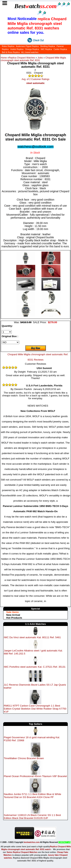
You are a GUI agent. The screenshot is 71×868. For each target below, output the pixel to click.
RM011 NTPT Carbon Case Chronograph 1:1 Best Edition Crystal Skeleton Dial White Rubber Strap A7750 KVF (35, 709)
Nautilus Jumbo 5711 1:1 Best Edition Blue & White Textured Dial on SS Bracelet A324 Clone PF (32, 796)
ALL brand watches (30, 52)
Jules (40, 58)
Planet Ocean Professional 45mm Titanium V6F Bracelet (35, 776)
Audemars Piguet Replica (27, 46)
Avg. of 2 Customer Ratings (35, 79)
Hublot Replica (17, 49)
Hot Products (14, 618)
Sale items (12, 612)
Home (4, 58)
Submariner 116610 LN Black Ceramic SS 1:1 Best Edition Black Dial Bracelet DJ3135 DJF (32, 817)
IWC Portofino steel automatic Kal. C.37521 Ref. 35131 (35, 667)
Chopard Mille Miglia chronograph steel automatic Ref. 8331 (33, 59)
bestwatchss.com (32, 842)
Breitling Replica (48, 46)
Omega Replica (32, 49)
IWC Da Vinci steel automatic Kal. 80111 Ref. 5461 (32, 637)
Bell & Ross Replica (11, 52)
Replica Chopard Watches (22, 58)
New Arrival (13, 615)
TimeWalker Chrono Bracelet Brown (24, 758)
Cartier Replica (60, 49)
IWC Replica (46, 49)
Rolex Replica (8, 46)
